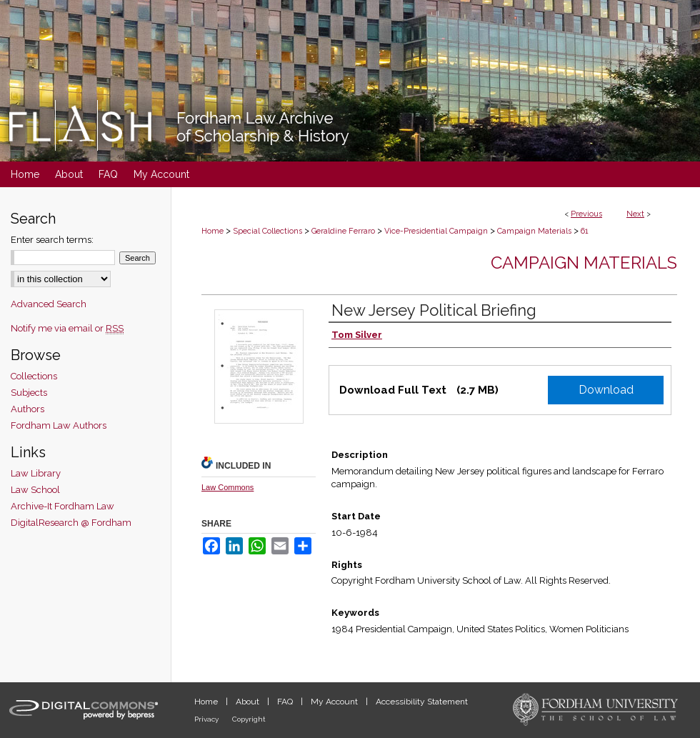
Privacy (207, 719)
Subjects (29, 393)
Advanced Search (49, 304)
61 (585, 231)
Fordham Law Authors (59, 425)
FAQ (286, 702)
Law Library (36, 473)
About (249, 702)
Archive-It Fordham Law (62, 506)
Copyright (249, 719)
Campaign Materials (534, 231)
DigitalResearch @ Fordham (71, 523)
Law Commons (227, 487)
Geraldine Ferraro (343, 231)
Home (212, 231)
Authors (27, 409)
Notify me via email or (67, 328)
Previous (586, 214)
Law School (35, 490)
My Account (335, 702)
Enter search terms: (52, 240)
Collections (34, 376)
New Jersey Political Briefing (434, 310)
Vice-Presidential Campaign (436, 231)
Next (635, 214)
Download (606, 390)
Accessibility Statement (422, 702)
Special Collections (267, 231)
